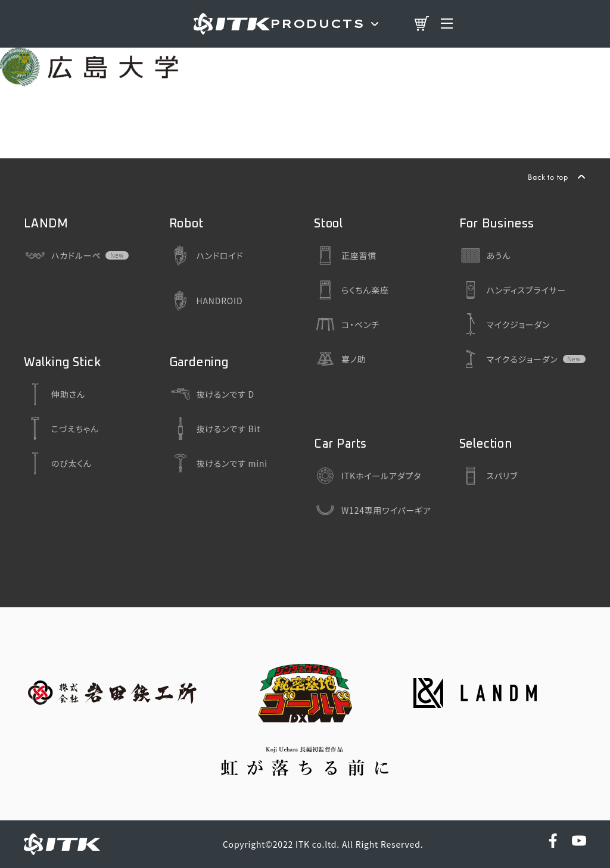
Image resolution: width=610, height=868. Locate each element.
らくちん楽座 (351, 290)
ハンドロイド (206, 255)
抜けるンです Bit (215, 429)
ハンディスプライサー (513, 290)
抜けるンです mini (218, 463)
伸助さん (55, 394)
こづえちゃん (61, 429)
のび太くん (58, 463)
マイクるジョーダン (509, 359)
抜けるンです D (212, 394)
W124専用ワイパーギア (373, 510)
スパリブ (489, 476)
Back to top (548, 177)
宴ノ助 (340, 359)
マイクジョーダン (505, 324)
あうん (485, 255)
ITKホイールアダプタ (368, 476)
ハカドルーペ (62, 255)
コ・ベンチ (347, 324)
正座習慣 (345, 255)
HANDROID (206, 301)
